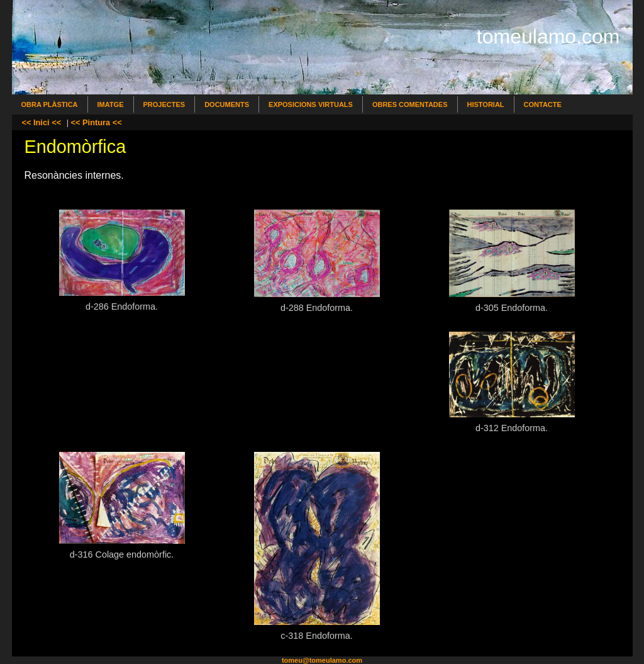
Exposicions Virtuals (311, 104)
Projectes (164, 104)
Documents (227, 104)
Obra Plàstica (50, 104)
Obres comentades (410, 104)
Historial (486, 104)
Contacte (543, 104)
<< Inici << (42, 122)
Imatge (111, 104)
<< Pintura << (97, 122)
